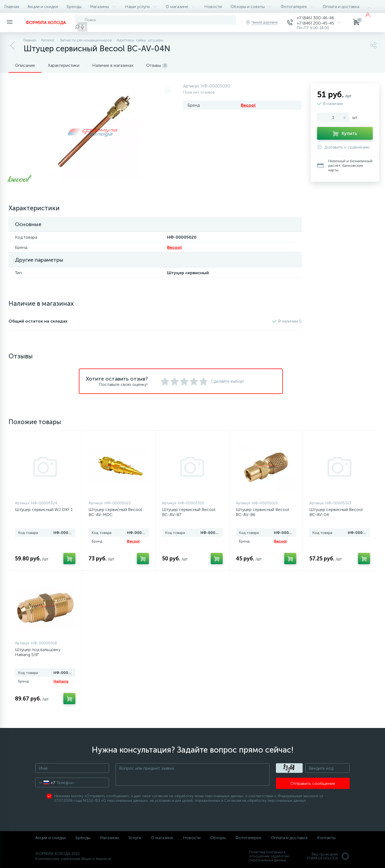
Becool (248, 105)
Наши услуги (141, 7)
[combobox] (45, 782)
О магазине (181, 7)
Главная (12, 7)
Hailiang (61, 681)
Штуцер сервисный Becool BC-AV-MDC (115, 512)
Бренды (74, 7)
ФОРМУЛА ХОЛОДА (46, 23)
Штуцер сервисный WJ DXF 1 (44, 509)
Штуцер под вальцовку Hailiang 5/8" (38, 652)
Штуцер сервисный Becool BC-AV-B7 (189, 512)
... (369, 7)
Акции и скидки (43, 7)
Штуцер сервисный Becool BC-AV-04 (336, 512)
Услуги (135, 838)
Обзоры (218, 838)
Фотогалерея (297, 7)
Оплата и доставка (341, 7)
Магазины (103, 7)
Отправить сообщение (313, 783)
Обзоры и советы (251, 7)
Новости (213, 7)
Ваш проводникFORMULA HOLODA (328, 856)
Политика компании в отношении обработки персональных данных (269, 856)
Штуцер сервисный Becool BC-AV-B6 (263, 512)
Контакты (326, 838)
